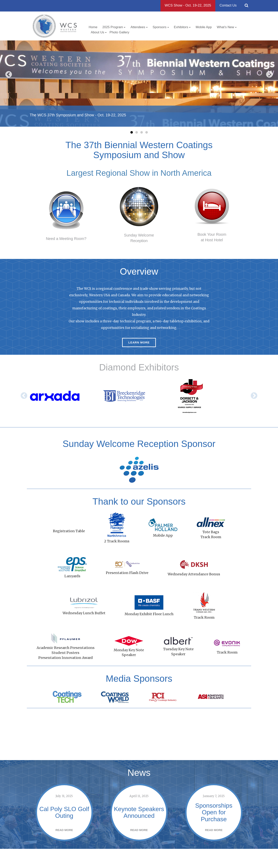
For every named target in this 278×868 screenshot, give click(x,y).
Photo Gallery (119, 32)
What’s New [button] (227, 27)
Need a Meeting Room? (66, 239)
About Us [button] (99, 32)
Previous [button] (9, 75)
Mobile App (204, 27)
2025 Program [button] (114, 27)
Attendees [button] (139, 27)
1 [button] (132, 132)
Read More (64, 838)
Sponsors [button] (161, 27)
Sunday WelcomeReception (139, 238)
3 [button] (141, 132)
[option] (139, 84)
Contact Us (228, 5)
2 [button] (137, 132)
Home (93, 27)
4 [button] (146, 132)
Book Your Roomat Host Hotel (212, 237)
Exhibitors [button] (182, 27)
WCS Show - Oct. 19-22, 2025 (188, 5)
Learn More (139, 342)
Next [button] (269, 75)
